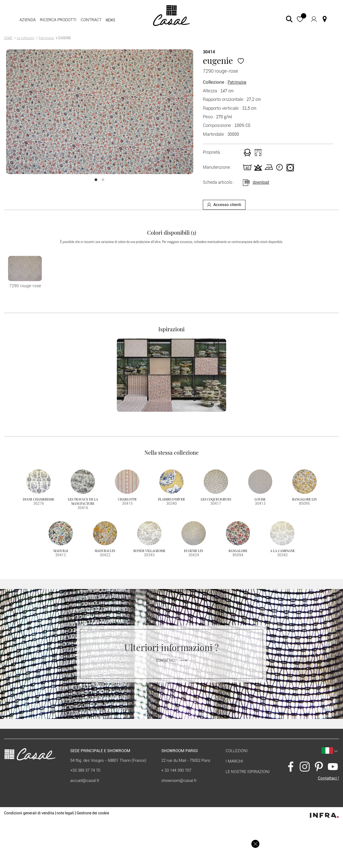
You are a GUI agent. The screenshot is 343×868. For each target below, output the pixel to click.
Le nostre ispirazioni (248, 772)
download (256, 182)
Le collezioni (26, 38)
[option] (100, 112)
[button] (300, 19)
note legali (65, 813)
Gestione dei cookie (93, 813)
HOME (8, 38)
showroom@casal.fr (179, 781)
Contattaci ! (172, 660)
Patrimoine (46, 38)
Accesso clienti (224, 205)
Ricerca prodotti (58, 20)
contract (91, 20)
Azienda (28, 20)
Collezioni (237, 751)
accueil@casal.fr (85, 781)
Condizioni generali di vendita (29, 813)
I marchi (234, 761)
